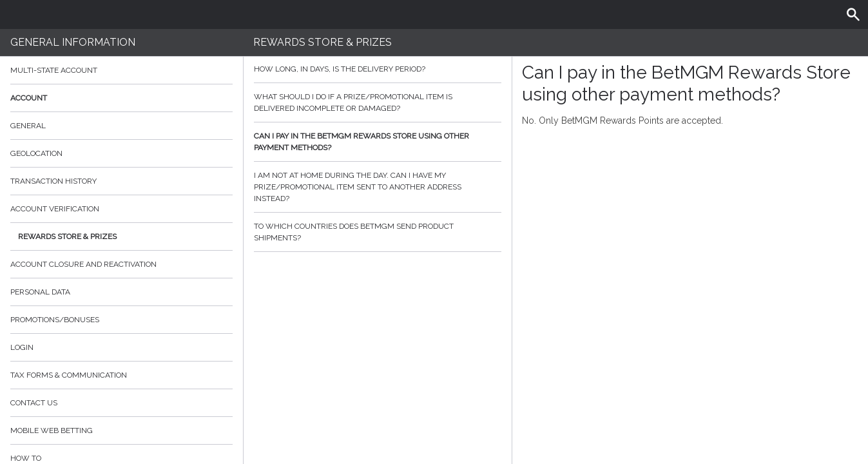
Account (121, 98)
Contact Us (34, 403)
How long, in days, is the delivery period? (378, 69)
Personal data (40, 292)
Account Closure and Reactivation (83, 264)
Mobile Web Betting (52, 430)
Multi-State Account (54, 70)
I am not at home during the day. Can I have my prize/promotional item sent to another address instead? (378, 187)
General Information (73, 42)
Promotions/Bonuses (55, 320)
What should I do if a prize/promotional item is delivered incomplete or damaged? (378, 102)
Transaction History (53, 181)
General (28, 126)
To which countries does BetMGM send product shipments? (378, 232)
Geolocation (36, 153)
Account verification (55, 209)
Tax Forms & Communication (121, 375)
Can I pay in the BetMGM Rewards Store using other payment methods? (378, 142)
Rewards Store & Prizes (67, 237)
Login (22, 347)
